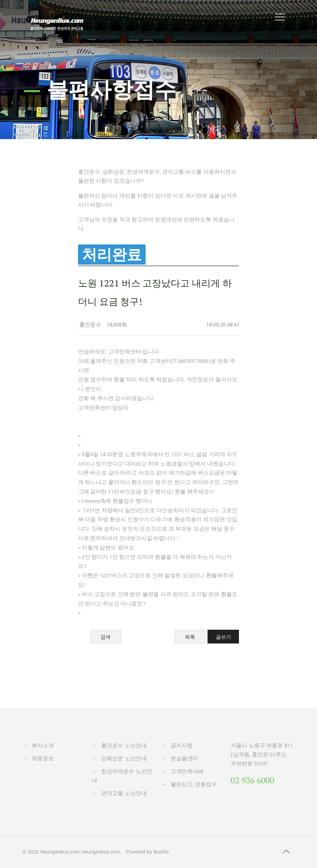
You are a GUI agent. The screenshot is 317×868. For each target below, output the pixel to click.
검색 (106, 637)
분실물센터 (184, 759)
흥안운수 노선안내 (124, 746)
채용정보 (43, 759)
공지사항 (182, 746)
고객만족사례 (187, 772)
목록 (190, 637)
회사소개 (43, 746)
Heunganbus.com (60, 852)
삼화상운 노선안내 (124, 759)
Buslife (161, 852)
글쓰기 (223, 637)
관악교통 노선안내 (124, 794)
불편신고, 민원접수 (194, 785)
